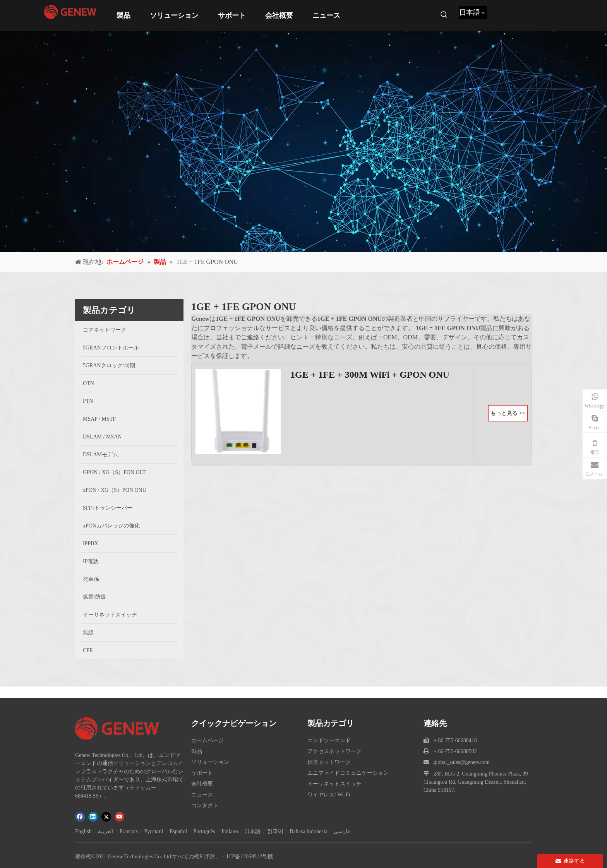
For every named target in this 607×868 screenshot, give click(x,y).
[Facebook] (80, 817)
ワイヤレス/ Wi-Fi (329, 795)
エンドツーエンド (329, 740)
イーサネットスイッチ (334, 784)
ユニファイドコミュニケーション (348, 773)
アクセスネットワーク (334, 751)
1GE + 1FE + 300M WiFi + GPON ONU (370, 375)
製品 (197, 751)
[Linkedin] (93, 817)
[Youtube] (119, 817)
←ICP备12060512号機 (247, 857)
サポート (202, 773)
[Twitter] (106, 817)
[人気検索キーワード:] (444, 15)
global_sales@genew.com (462, 762)
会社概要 (202, 784)
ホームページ (207, 740)
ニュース (202, 795)
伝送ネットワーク (329, 762)
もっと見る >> (508, 413)
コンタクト (205, 806)
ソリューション (210, 762)
